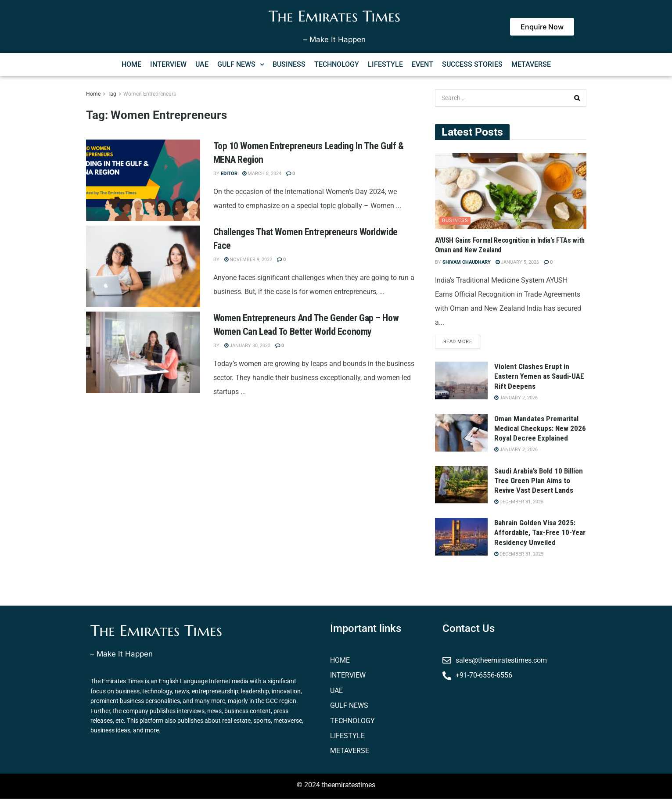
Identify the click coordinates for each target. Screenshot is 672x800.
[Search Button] (578, 98)
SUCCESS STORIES (472, 64)
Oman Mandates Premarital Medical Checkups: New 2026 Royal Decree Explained (540, 430)
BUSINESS (289, 64)
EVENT (422, 64)
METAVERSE (531, 64)
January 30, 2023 (247, 346)
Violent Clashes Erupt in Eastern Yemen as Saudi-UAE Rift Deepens (539, 378)
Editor (229, 174)
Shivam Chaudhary (467, 262)
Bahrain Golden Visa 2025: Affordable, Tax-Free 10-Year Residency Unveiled (540, 534)
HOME (131, 64)
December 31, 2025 (519, 503)
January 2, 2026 (516, 399)
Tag (112, 94)
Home (93, 94)
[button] (241, 65)
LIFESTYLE (385, 64)
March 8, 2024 (262, 174)
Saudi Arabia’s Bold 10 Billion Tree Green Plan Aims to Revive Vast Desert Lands (539, 482)
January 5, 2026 (517, 262)
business (455, 221)
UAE (202, 64)
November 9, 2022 (248, 260)
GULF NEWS (241, 64)
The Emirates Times (334, 16)
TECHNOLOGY (337, 64)
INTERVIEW (168, 64)
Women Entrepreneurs (150, 94)
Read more (458, 343)
